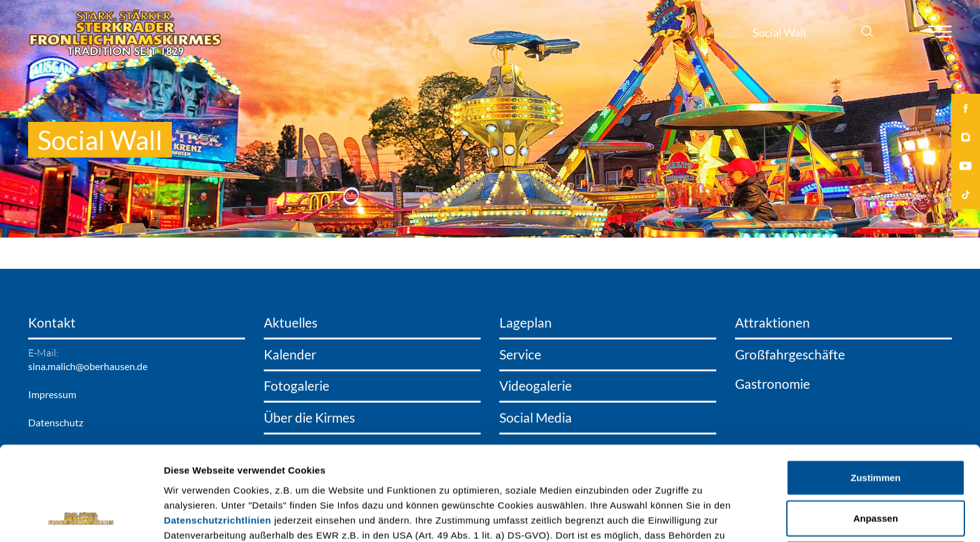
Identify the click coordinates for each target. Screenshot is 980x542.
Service (520, 354)
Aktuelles (291, 323)
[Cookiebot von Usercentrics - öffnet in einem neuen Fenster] (81, 518)
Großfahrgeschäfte (790, 354)
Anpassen (876, 430)
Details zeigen (665, 517)
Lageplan (526, 323)
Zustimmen (876, 389)
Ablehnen (876, 471)
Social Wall (779, 33)
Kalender (290, 354)
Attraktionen (772, 323)
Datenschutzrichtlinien (217, 432)
